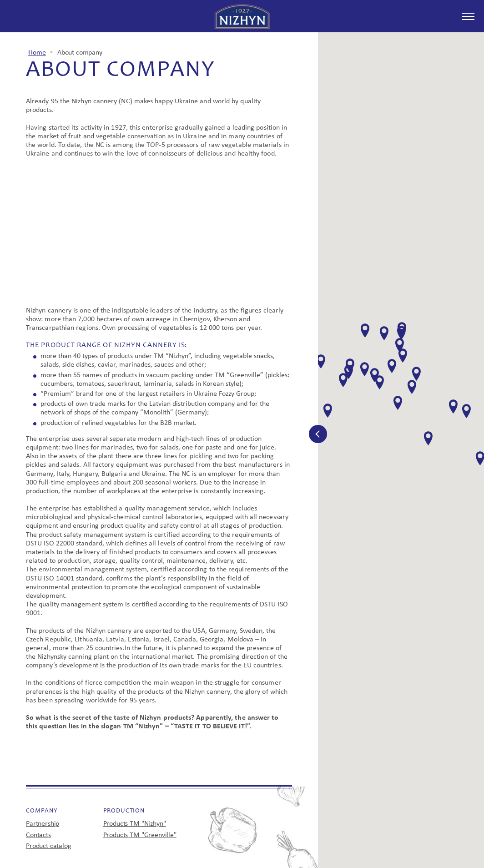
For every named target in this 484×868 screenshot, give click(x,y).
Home (37, 53)
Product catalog (49, 846)
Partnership (43, 824)
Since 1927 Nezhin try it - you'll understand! (242, 16)
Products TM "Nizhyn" (135, 824)
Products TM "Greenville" (140, 835)
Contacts (38, 835)
